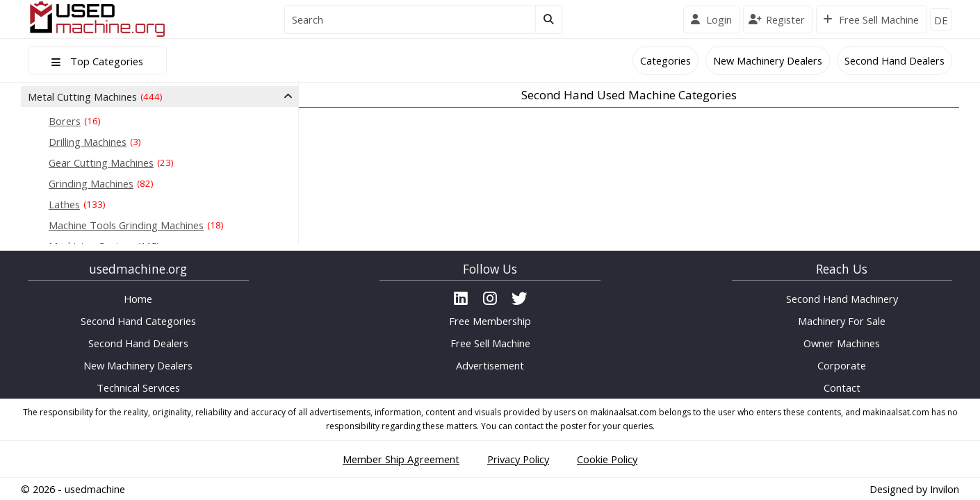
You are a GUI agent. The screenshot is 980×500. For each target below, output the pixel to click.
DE (941, 20)
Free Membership (490, 321)
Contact (842, 387)
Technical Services (138, 387)
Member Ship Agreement (401, 459)
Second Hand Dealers (895, 60)
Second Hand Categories (138, 321)
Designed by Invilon (914, 489)
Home (138, 299)
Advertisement (490, 365)
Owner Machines (842, 343)
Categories (665, 60)
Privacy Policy (518, 459)
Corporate (842, 365)
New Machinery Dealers (768, 60)
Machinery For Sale (842, 321)
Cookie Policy (607, 459)
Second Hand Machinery (842, 299)
